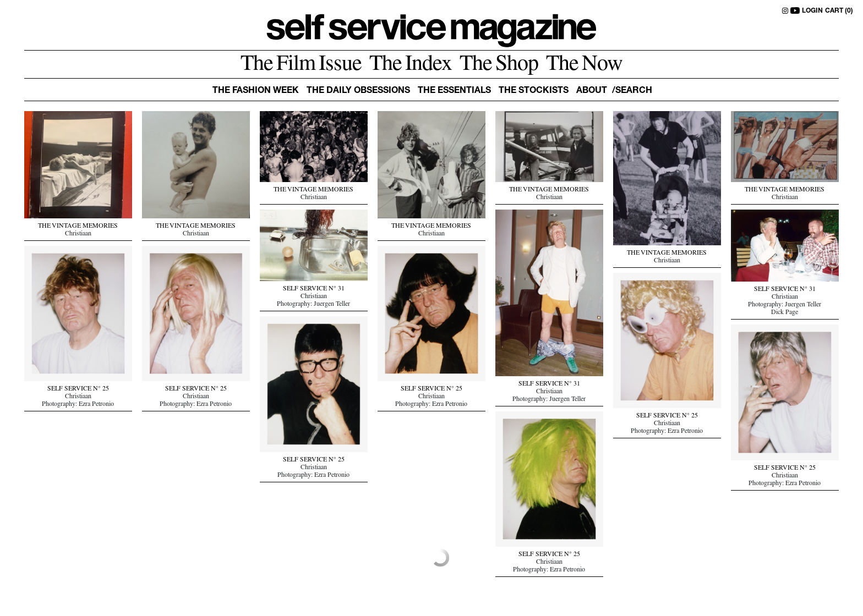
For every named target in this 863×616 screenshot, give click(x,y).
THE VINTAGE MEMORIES (78, 227)
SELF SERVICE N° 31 (314, 289)
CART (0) (839, 11)
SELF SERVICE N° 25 (78, 389)
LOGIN (812, 11)
